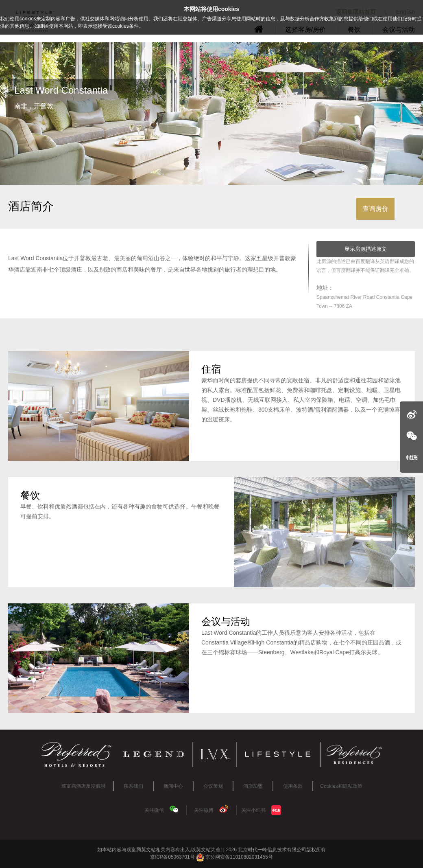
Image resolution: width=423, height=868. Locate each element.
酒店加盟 (253, 786)
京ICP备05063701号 (172, 857)
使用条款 (293, 786)
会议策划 (213, 786)
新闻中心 (173, 786)
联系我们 (133, 786)
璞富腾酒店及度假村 (83, 786)
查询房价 (375, 209)
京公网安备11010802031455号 (234, 857)
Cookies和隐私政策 (341, 786)
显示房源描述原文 (366, 249)
